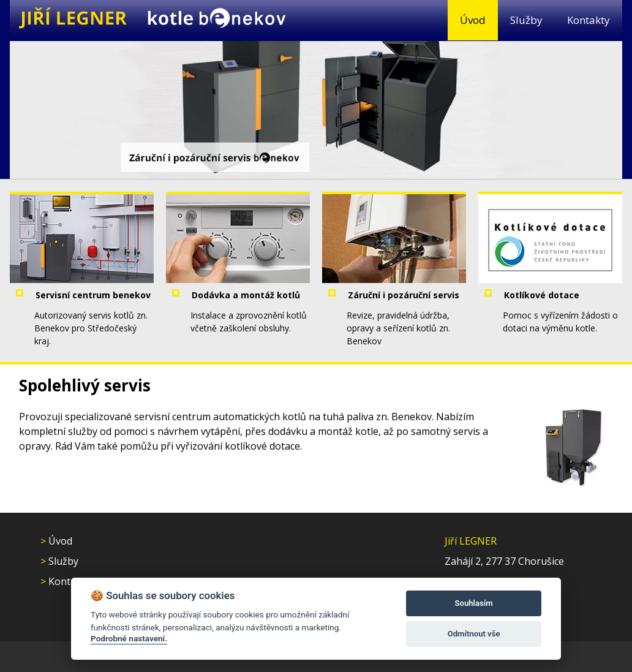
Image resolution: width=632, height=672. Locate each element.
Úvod (473, 20)
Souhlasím (474, 603)
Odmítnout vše (474, 634)
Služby (526, 20)
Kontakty (589, 20)
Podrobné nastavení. (129, 638)
